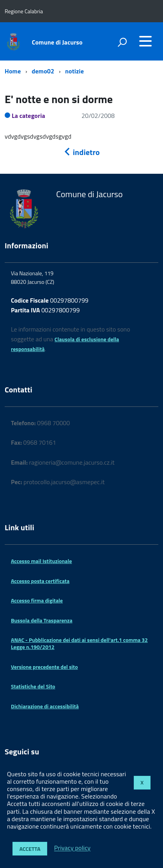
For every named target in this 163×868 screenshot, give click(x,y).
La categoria (28, 116)
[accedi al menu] (145, 41)
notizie (74, 71)
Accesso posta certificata (40, 581)
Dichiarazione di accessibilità (45, 706)
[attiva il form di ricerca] (122, 42)
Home (13, 71)
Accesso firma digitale (37, 600)
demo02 (43, 71)
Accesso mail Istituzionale (41, 561)
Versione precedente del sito (44, 667)
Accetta (30, 849)
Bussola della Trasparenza (42, 620)
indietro (81, 152)
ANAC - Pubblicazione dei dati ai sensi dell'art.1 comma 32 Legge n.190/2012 (79, 643)
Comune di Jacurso (57, 42)
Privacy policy (72, 848)
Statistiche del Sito (33, 686)
